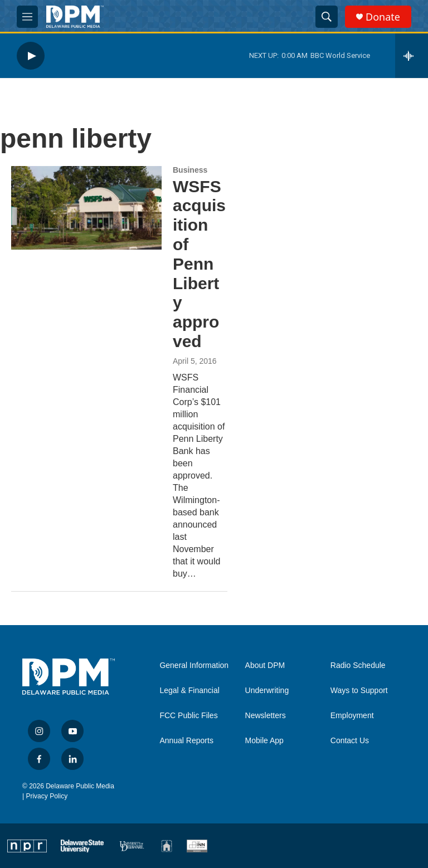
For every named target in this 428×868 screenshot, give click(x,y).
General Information (194, 665)
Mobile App (264, 741)
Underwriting (267, 691)
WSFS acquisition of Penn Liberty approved (199, 264)
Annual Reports (186, 741)
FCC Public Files (188, 716)
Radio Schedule (358, 665)
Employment (352, 716)
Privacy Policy (47, 796)
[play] (31, 56)
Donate (383, 17)
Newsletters (266, 716)
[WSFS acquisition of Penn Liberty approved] (86, 208)
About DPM (265, 665)
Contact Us (350, 741)
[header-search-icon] (327, 17)
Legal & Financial (189, 691)
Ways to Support (359, 691)
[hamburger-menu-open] (27, 17)
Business (190, 170)
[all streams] (412, 56)
